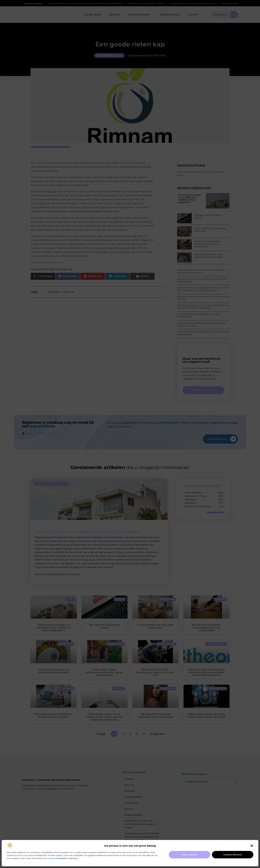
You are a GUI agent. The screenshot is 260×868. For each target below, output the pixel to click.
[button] (252, 846)
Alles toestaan (190, 855)
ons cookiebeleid (58, 858)
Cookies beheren (233, 855)
